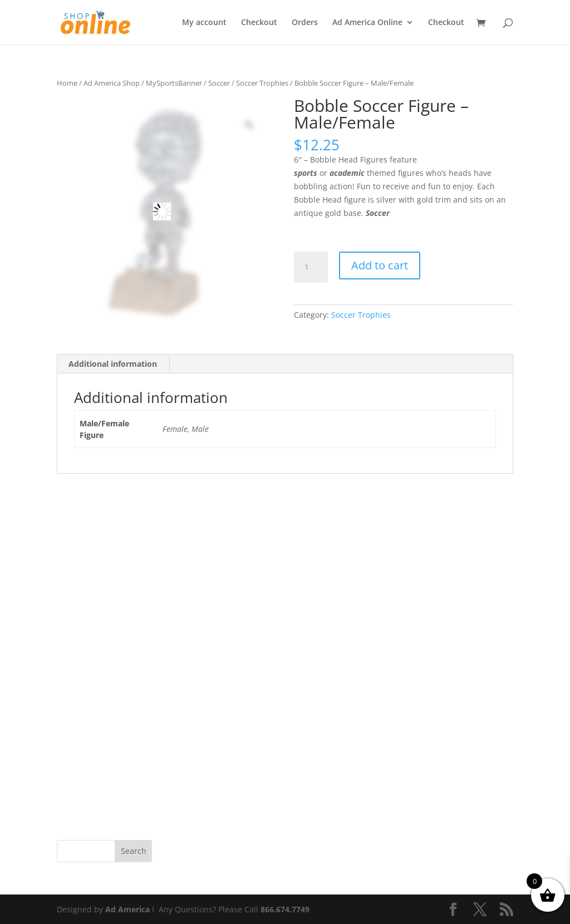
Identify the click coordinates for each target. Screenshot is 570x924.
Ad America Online (367, 23)
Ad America (127, 909)
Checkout (259, 23)
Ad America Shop (112, 83)
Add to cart (380, 265)
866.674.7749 (285, 909)
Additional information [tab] (113, 364)
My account (204, 23)
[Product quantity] (311, 267)
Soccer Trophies (262, 83)
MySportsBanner (174, 83)
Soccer (219, 83)
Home (67, 83)
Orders (305, 23)
